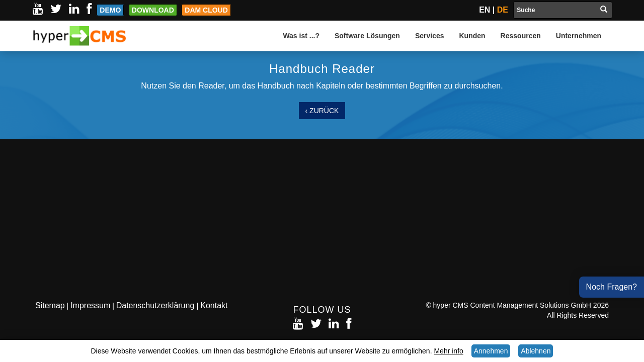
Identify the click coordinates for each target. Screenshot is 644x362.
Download (153, 10)
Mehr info (448, 351)
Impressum (90, 305)
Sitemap (50, 305)
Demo (110, 10)
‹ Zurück (322, 111)
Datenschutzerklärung (156, 305)
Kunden (472, 36)
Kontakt (214, 305)
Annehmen (491, 351)
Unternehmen (579, 36)
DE (503, 10)
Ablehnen (536, 351)
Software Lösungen (367, 36)
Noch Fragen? (612, 287)
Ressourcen (521, 36)
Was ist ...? (301, 36)
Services (430, 36)
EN (485, 10)
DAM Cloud (206, 10)
